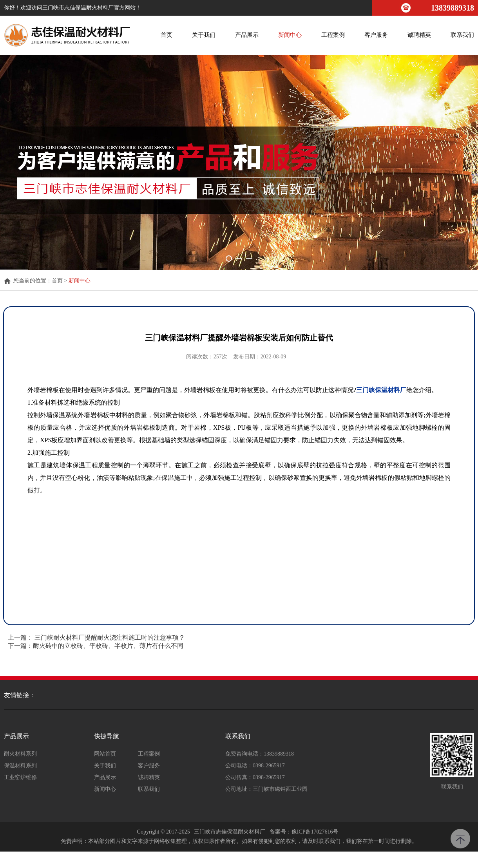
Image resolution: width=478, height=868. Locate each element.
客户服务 (376, 35)
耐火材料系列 (20, 754)
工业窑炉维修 (20, 778)
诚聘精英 (419, 35)
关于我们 (204, 35)
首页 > (60, 281)
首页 (167, 35)
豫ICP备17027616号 (315, 832)
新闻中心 (290, 35)
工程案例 (333, 35)
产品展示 (247, 35)
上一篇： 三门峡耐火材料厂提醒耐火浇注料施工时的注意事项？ (96, 637)
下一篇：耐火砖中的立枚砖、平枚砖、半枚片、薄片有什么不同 (96, 646)
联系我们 (462, 35)
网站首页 (105, 754)
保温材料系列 (20, 766)
